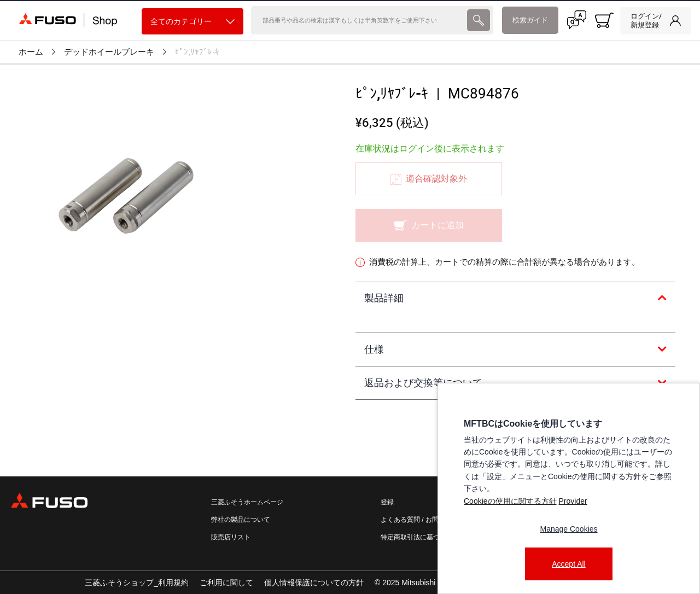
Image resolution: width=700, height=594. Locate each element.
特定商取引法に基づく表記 (420, 537)
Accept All (568, 564)
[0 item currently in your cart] (604, 20)
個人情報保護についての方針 (314, 583)
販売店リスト (231, 537)
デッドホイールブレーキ (109, 52)
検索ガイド (530, 20)
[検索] (358, 20)
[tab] (515, 299)
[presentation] (479, 20)
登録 (387, 502)
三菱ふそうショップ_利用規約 (137, 583)
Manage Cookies (568, 529)
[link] (656, 21)
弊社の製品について (241, 520)
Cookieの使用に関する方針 (510, 501)
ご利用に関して (226, 583)
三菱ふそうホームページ (247, 502)
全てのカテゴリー (192, 22)
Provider (573, 501)
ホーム (31, 52)
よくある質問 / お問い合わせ (423, 520)
